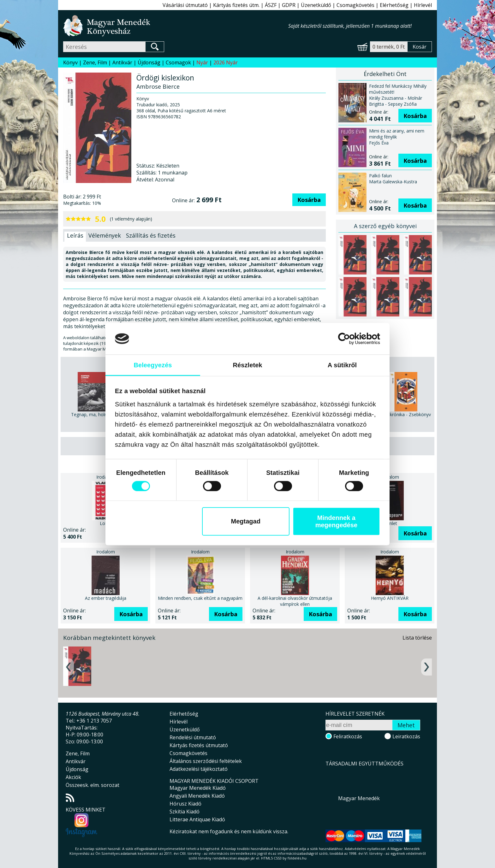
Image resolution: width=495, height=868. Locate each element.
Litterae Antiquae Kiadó (197, 819)
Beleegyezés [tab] (153, 365)
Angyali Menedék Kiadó (197, 796)
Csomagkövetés (355, 5)
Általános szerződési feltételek (206, 761)
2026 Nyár (226, 62)
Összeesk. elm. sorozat (92, 785)
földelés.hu (297, 858)
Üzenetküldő (316, 5)
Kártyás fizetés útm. (236, 5)
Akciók (73, 777)
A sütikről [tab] (342, 365)
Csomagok (178, 62)
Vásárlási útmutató (185, 5)
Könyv (70, 62)
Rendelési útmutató (193, 737)
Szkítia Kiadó (185, 812)
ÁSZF (271, 5)
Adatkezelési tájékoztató (199, 769)
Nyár (202, 62)
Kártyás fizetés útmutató (199, 745)
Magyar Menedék (359, 798)
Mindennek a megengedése (336, 521)
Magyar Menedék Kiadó (198, 788)
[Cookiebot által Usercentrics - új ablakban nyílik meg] (352, 339)
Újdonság (149, 62)
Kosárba (309, 200)
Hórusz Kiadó (185, 804)
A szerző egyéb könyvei (385, 226)
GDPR (289, 5)
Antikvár (122, 62)
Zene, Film (95, 62)
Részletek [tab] (247, 365)
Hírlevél (423, 5)
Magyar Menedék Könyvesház (176, 26)
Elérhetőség (394, 5)
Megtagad (246, 521)
